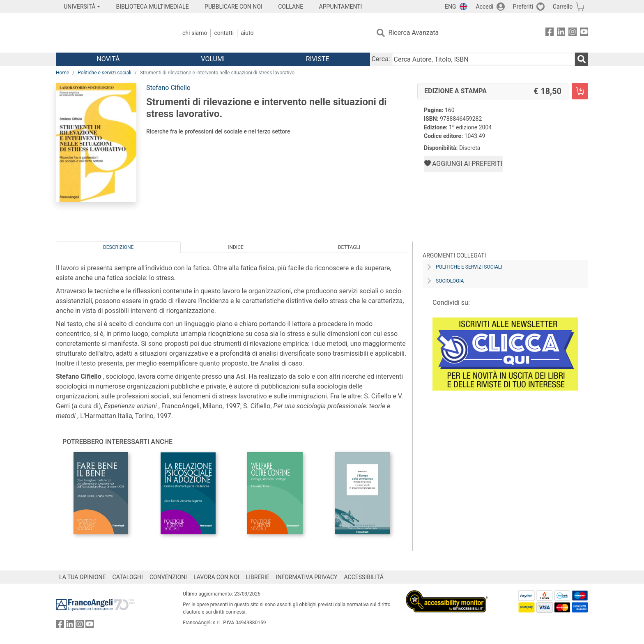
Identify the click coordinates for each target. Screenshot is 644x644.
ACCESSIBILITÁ (364, 577)
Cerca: (381, 59)
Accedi (484, 7)
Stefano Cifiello (168, 88)
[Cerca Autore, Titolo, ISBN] (483, 59)
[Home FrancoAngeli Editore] (110, 33)
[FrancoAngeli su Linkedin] (561, 33)
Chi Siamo (195, 33)
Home (62, 73)
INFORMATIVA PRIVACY (307, 577)
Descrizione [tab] (118, 247)
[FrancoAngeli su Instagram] (573, 33)
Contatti (224, 33)
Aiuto (247, 33)
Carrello (563, 7)
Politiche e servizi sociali (105, 73)
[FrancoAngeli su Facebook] (550, 33)
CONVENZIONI (168, 577)
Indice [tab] (236, 247)
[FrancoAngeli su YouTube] (584, 33)
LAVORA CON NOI (216, 577)
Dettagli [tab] (349, 247)
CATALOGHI (128, 577)
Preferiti (523, 7)
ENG (450, 7)
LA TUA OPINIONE (83, 577)
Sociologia (450, 281)
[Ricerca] (582, 59)
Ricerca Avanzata (414, 33)
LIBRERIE (258, 577)
